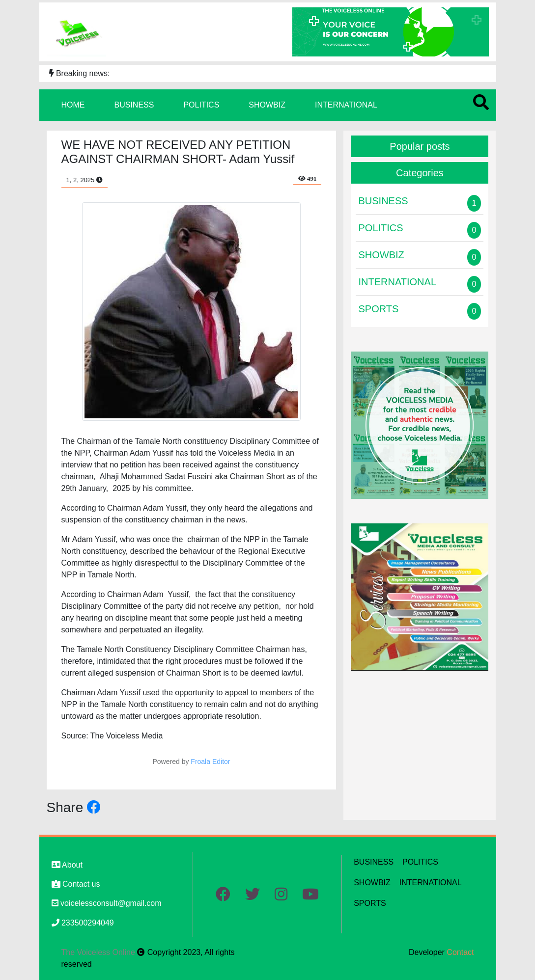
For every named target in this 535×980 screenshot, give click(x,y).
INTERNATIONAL (346, 105)
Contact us (76, 884)
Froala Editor (210, 762)
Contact (460, 952)
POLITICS (201, 105)
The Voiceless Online (99, 952)
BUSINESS (134, 105)
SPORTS (370, 903)
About (67, 865)
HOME (73, 105)
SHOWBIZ (267, 105)
